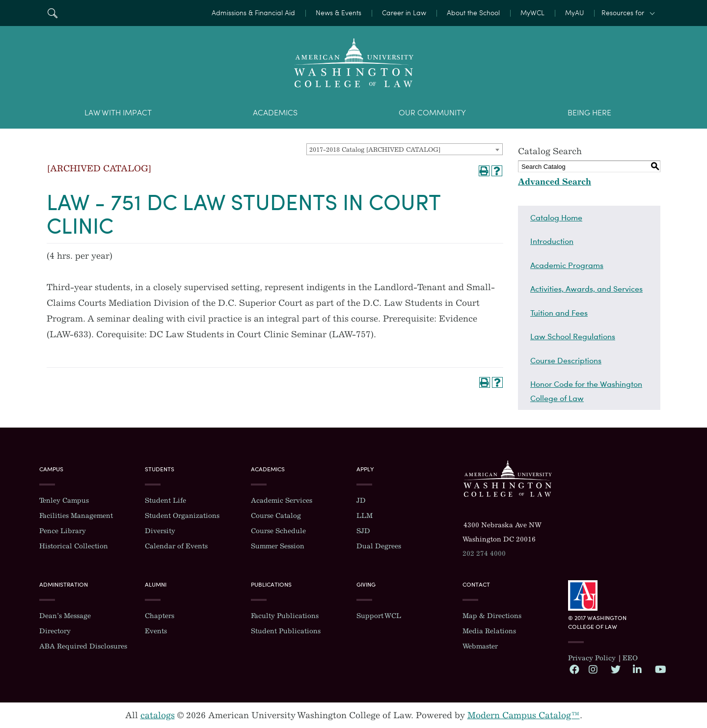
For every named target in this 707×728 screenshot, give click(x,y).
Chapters (160, 616)
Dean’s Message (65, 616)
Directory (55, 631)
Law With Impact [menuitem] (118, 113)
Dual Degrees (379, 546)
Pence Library (63, 531)
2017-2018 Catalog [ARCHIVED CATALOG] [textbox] (375, 149)
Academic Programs (567, 265)
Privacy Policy (592, 658)
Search (52, 13)
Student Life (165, 500)
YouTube (659, 669)
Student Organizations (182, 516)
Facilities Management (76, 516)
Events (156, 631)
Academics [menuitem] (275, 113)
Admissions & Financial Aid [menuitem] (253, 13)
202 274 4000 (484, 553)
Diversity (160, 531)
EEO (630, 658)
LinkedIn (637, 669)
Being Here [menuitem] (589, 113)
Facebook (574, 669)
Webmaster (480, 646)
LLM (365, 516)
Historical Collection (74, 546)
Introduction (552, 241)
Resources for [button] (623, 13)
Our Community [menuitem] (432, 113)
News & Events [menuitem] (339, 13)
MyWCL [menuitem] (532, 13)
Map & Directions (492, 616)
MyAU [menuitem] (574, 13)
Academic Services (282, 500)
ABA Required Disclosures (83, 646)
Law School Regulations (573, 336)
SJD (363, 531)
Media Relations (489, 631)
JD (361, 500)
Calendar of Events (176, 546)
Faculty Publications (285, 616)
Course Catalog (276, 516)
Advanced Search (555, 182)
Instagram (593, 669)
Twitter (615, 669)
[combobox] (405, 149)
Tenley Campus (64, 500)
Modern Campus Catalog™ (524, 715)
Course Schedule (278, 531)
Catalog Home (556, 217)
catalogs (158, 715)
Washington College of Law (508, 479)
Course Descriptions (566, 360)
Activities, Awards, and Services (586, 289)
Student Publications (286, 631)
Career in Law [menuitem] (404, 13)
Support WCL (379, 616)
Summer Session (278, 546)
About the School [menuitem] (473, 13)
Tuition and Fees (559, 313)
